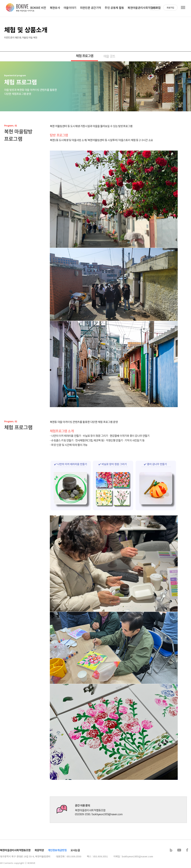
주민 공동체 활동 (114, 8)
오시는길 (75, 850)
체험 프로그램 (84, 56)
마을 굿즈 (109, 56)
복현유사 (55, 8)
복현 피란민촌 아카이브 (20, 8)
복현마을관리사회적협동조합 (144, 8)
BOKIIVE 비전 (38, 8)
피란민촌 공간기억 (91, 8)
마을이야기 (70, 8)
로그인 (155, 8)
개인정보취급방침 (57, 850)
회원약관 (39, 850)
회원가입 (170, 8)
